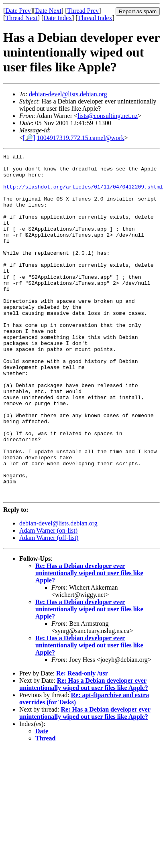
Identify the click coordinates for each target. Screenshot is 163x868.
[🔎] (29, 138)
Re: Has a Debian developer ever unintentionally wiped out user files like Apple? (89, 642)
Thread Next (21, 18)
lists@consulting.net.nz (108, 116)
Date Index (58, 18)
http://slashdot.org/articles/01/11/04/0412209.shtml (83, 194)
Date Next (48, 11)
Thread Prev (83, 11)
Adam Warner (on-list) (48, 599)
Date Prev (18, 11)
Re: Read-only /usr (82, 742)
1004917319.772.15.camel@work (81, 138)
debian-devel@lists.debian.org (68, 94)
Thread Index (95, 18)
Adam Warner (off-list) (49, 606)
